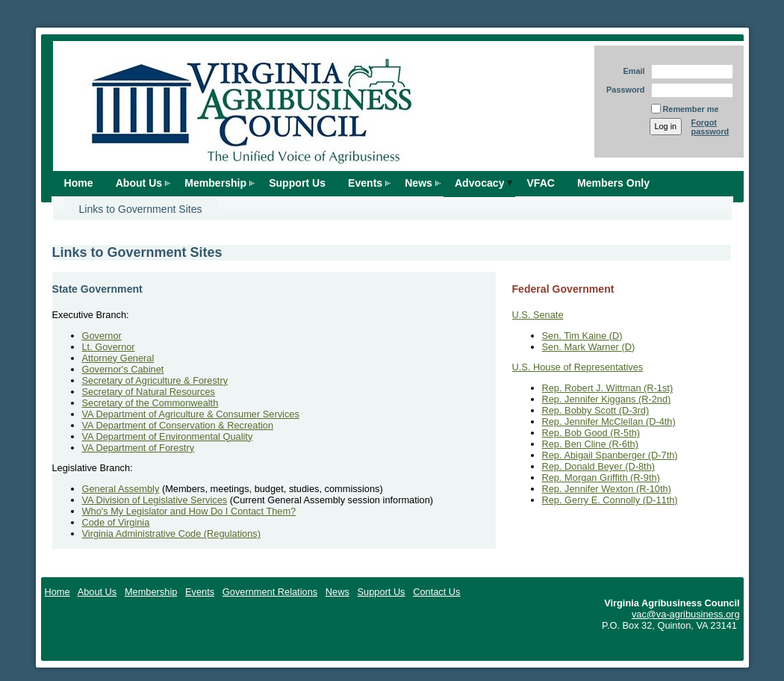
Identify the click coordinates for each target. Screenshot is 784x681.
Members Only (613, 183)
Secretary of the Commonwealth (150, 403)
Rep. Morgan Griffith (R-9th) (601, 478)
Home (79, 183)
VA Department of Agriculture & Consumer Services (191, 414)
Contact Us (436, 592)
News (419, 183)
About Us (139, 183)
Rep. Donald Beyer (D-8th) (599, 466)
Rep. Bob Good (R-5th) (591, 433)
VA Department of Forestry (139, 448)
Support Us (297, 183)
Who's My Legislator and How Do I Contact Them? (189, 511)
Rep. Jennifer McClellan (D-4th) (609, 422)
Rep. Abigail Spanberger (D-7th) (610, 455)
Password (623, 90)
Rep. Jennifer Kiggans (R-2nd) (607, 399)
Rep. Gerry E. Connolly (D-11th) (610, 500)
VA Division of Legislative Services (155, 500)
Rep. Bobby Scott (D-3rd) (596, 410)
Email (631, 71)
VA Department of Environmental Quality (168, 436)
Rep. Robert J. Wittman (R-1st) (608, 388)
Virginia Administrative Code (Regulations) (171, 534)
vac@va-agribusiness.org (686, 614)
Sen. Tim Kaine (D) (582, 336)
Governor (102, 336)
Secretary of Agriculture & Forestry (155, 380)
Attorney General (118, 358)
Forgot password (710, 127)
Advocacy (480, 183)
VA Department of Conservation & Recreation (178, 425)
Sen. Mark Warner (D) (589, 347)
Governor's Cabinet (123, 369)
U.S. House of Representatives (578, 367)
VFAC (541, 183)
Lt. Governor (109, 347)
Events (365, 183)
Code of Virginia (116, 522)
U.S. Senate (538, 315)
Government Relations (270, 592)
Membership (215, 183)
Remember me (691, 109)
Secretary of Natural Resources (149, 392)
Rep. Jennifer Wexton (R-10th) (607, 489)
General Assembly (121, 489)
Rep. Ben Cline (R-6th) (590, 444)
